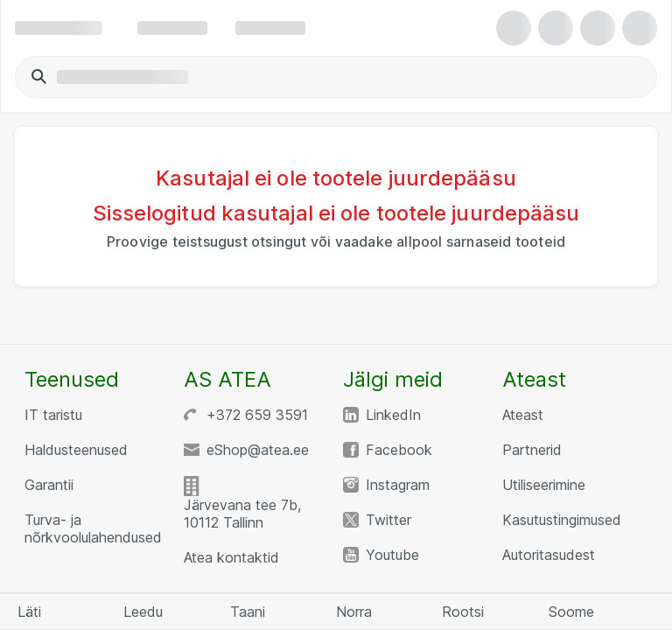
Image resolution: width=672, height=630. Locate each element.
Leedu (143, 612)
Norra (354, 612)
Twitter (388, 520)
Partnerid (532, 450)
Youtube (392, 555)
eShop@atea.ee (258, 450)
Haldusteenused (76, 450)
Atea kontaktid (231, 557)
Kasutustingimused (562, 520)
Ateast (523, 415)
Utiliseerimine (544, 485)
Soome (571, 612)
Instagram (398, 485)
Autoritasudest (549, 555)
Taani (248, 612)
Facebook (399, 450)
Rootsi (463, 612)
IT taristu (53, 415)
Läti (29, 612)
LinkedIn (393, 415)
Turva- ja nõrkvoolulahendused (93, 528)
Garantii (49, 485)
